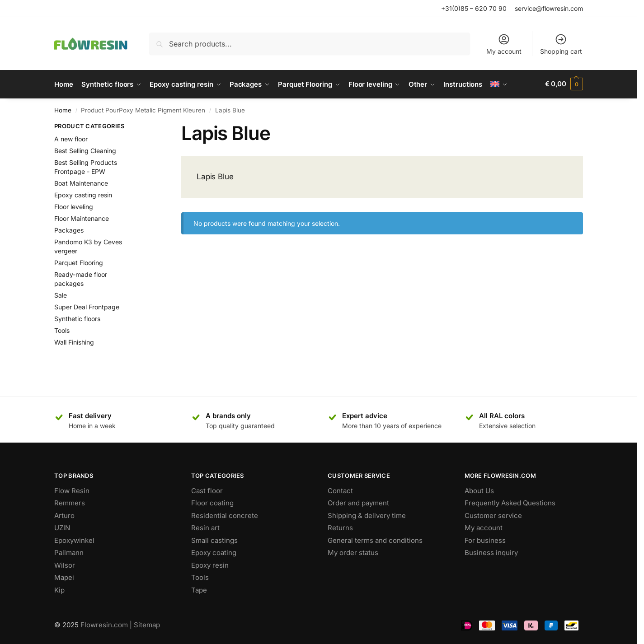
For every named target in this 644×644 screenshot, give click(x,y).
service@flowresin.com (549, 8)
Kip (59, 589)
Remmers (70, 502)
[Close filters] (147, 126)
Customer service (493, 515)
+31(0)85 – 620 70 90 (474, 8)
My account (504, 44)
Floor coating (212, 502)
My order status (353, 552)
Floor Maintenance (82, 217)
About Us (479, 490)
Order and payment (358, 502)
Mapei (64, 576)
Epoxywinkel (74, 539)
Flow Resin (72, 490)
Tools (62, 329)
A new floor (71, 138)
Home (63, 109)
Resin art (205, 527)
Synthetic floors (77, 318)
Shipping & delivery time (367, 515)
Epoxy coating (214, 552)
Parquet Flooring (79, 262)
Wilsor (65, 564)
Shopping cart (561, 44)
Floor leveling (74, 206)
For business (485, 539)
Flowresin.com (104, 623)
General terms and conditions (375, 539)
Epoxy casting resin (83, 194)
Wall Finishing (74, 341)
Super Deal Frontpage (87, 306)
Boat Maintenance (81, 182)
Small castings (214, 539)
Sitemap (147, 623)
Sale (61, 294)
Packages (69, 229)
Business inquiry (491, 552)
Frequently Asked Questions (510, 502)
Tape (199, 589)
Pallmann (69, 552)
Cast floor (207, 490)
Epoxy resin (210, 564)
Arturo (64, 515)
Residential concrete (225, 515)
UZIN (62, 527)
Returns (340, 527)
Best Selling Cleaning (85, 150)
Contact (340, 490)
